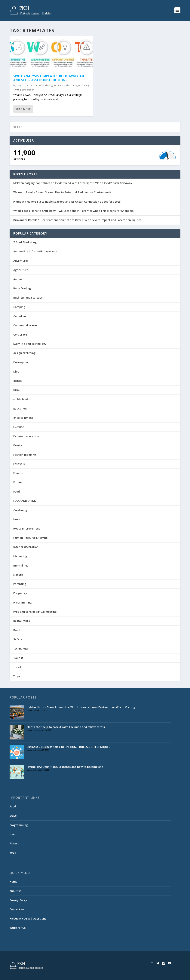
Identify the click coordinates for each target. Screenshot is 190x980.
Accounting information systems (35, 251)
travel (17, 667)
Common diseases (25, 325)
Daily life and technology (30, 344)
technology (21, 648)
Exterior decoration (26, 436)
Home (13, 882)
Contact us (17, 909)
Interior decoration (26, 547)
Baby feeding (22, 288)
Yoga (17, 676)
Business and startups (65, 86)
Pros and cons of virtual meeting (35, 612)
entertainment (23, 418)
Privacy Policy (18, 900)
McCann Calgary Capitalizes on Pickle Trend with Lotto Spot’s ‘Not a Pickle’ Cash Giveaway (73, 183)
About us (15, 891)
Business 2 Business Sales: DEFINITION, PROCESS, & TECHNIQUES (68, 747)
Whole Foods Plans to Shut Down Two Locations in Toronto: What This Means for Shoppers (73, 211)
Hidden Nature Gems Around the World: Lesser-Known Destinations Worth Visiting (81, 707)
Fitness (18, 482)
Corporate (20, 335)
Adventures (21, 261)
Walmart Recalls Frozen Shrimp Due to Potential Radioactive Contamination (64, 192)
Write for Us (18, 928)
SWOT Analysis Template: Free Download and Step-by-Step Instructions (49, 78)
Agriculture (21, 270)
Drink (17, 390)
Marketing (84, 86)
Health (18, 519)
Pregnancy (20, 593)
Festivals (19, 464)
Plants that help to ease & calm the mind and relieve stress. (66, 727)
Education (20, 409)
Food (17, 492)
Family (18, 445)
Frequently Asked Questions (28, 919)
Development (22, 362)
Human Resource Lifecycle (30, 538)
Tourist (18, 658)
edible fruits (21, 399)
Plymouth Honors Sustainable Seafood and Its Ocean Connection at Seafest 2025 (67, 202)
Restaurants (21, 621)
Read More (23, 109)
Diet (16, 372)
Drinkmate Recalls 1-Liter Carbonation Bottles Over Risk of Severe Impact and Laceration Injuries (77, 220)
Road (17, 630)
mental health (23, 565)
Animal (18, 279)
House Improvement (27, 528)
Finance (18, 473)
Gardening (20, 510)
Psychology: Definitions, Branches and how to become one (65, 767)
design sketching (24, 353)
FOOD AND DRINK (25, 501)
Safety (18, 639)
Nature (18, 575)
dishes (17, 381)
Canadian (20, 316)
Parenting (20, 584)
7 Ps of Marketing (43, 86)
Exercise (19, 427)
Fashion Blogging (25, 455)
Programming (22, 602)
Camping (19, 307)
